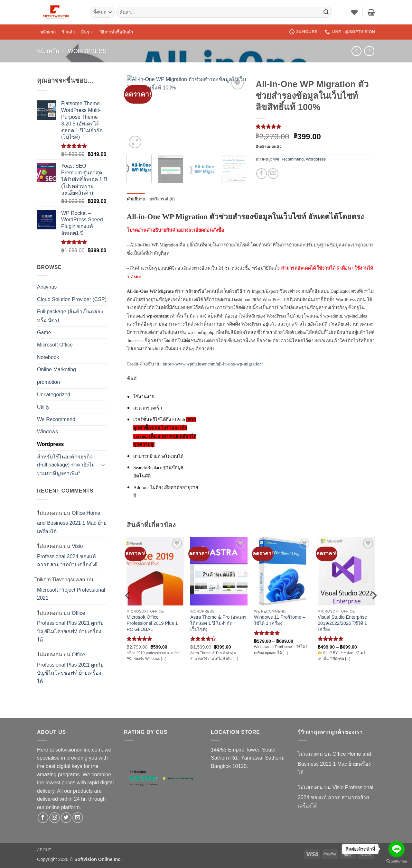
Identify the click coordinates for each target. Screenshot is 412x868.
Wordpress (87, 51)
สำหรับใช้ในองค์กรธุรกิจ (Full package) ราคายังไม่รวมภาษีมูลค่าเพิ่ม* (66, 465)
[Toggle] (103, 465)
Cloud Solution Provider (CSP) (72, 299)
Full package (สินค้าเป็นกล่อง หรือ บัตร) (70, 316)
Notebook (48, 357)
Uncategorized (54, 395)
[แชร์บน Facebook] (262, 174)
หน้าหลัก (48, 51)
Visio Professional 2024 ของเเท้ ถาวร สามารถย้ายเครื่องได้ (67, 555)
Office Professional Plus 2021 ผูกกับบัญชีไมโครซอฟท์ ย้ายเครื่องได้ (70, 626)
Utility (43, 407)
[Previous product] (369, 51)
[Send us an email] (78, 818)
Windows (47, 432)
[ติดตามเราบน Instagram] (55, 818)
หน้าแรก (48, 32)
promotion (48, 382)
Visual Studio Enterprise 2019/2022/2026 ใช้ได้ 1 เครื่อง (342, 623)
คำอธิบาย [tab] (136, 199)
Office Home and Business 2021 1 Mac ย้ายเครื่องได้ (72, 522)
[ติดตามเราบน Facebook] (43, 818)
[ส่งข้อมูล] (326, 12)
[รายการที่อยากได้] (354, 12)
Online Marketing (56, 369)
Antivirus (47, 287)
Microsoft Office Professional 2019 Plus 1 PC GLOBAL (152, 623)
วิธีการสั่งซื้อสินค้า (116, 32)
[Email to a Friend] (273, 174)
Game (44, 332)
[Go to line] (397, 849)
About (44, 850)
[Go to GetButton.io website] (397, 861)
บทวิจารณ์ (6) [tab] (162, 199)
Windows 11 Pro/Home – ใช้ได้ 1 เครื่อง (280, 620)
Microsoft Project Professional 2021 (71, 594)
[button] (371, 12)
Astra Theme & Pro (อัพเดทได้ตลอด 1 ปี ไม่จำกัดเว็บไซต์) (218, 623)
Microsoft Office (55, 345)
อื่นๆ (87, 32)
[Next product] (356, 51)
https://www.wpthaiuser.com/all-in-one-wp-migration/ (213, 364)
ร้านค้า (68, 32)
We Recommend (56, 419)
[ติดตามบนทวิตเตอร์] (66, 818)
